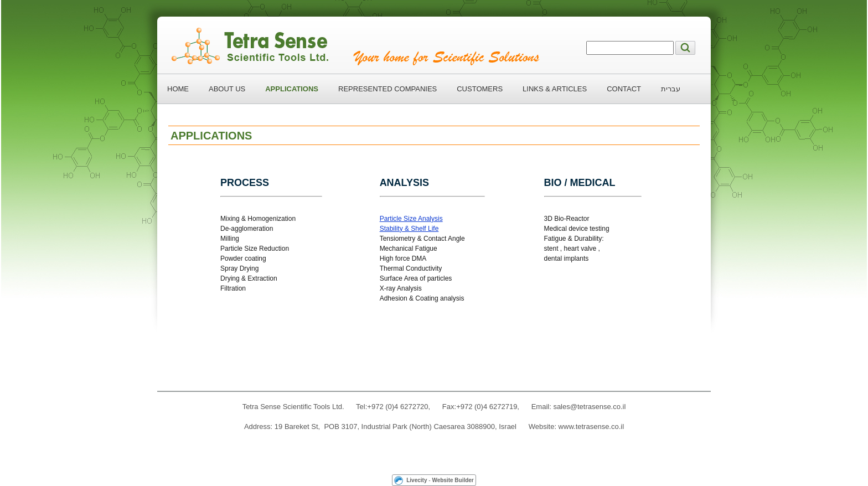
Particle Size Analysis (411, 219)
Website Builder (453, 480)
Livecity (417, 480)
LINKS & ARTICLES (555, 89)
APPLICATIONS (292, 89)
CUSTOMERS (480, 89)
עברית (671, 89)
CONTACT (624, 89)
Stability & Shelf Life (409, 229)
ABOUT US (227, 89)
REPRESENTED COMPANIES (387, 89)
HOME (178, 89)
